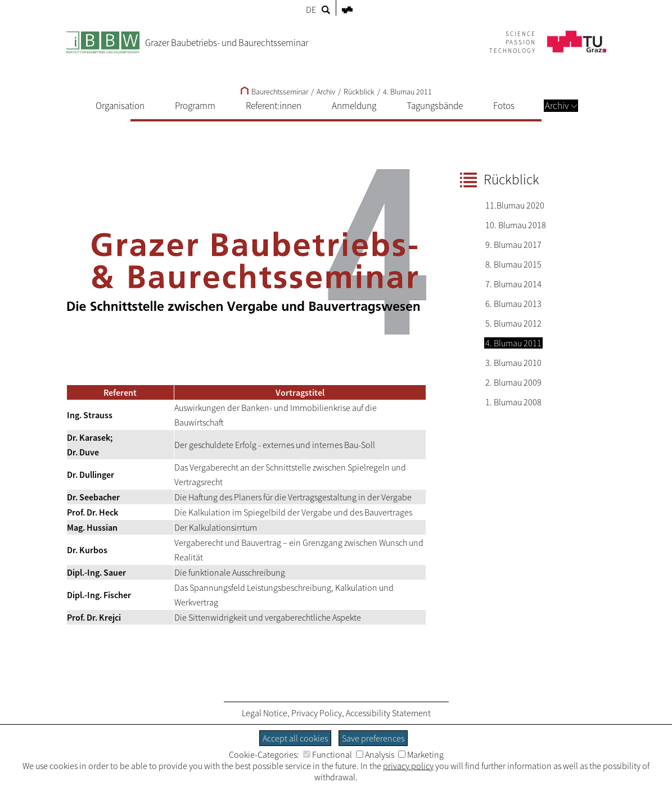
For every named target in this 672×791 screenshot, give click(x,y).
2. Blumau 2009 (513, 382)
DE (311, 10)
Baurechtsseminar (274, 92)
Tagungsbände (435, 106)
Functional (328, 754)
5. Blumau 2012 (513, 323)
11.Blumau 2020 (515, 205)
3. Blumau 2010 (513, 363)
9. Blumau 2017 (513, 245)
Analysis (375, 754)
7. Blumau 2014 (513, 284)
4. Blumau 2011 (407, 92)
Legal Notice (265, 713)
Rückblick (359, 92)
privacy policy (408, 766)
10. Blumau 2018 (516, 225)
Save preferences (373, 738)
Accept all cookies (295, 738)
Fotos (504, 106)
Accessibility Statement (388, 713)
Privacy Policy (317, 713)
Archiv (561, 106)
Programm (195, 106)
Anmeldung (354, 106)
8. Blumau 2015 (513, 264)
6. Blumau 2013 (513, 304)
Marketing (421, 754)
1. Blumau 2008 (513, 402)
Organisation (120, 106)
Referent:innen (274, 106)
